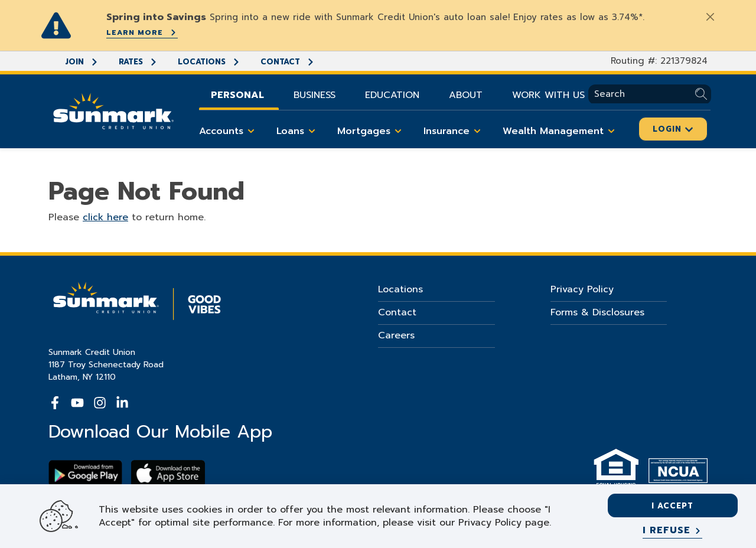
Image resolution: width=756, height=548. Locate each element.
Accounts (229, 131)
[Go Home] (113, 110)
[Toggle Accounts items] (251, 131)
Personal (237, 95)
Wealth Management (561, 131)
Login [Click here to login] (673, 129)
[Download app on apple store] (168, 473)
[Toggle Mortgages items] (398, 131)
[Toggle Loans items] (312, 131)
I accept (672, 506)
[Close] (710, 17)
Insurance (454, 131)
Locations (209, 62)
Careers (396, 335)
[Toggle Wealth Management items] (611, 131)
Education (392, 95)
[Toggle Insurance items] (477, 131)
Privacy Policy (582, 289)
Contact (288, 62)
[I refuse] (672, 531)
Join (82, 62)
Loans (298, 131)
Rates (138, 62)
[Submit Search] (703, 94)
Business (315, 95)
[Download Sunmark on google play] (85, 473)
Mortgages (372, 131)
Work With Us (548, 95)
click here (105, 217)
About (466, 95)
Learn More (142, 32)
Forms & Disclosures (597, 312)
